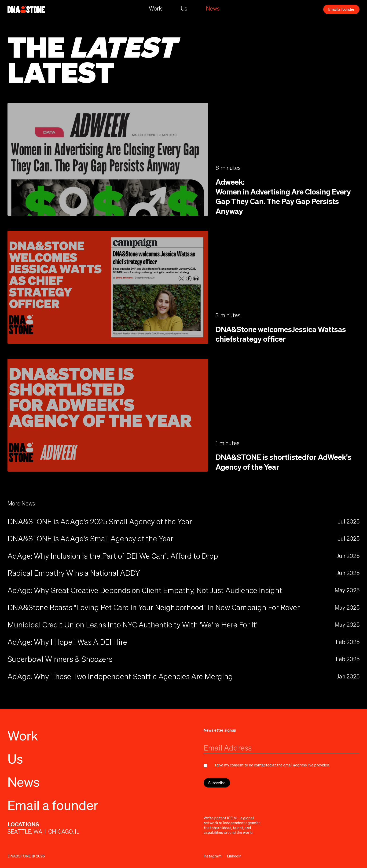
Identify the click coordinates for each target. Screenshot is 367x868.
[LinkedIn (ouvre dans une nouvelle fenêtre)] (234, 856)
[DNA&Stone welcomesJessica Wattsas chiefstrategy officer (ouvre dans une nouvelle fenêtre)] (108, 287)
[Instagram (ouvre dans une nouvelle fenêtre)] (213, 856)
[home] (26, 9)
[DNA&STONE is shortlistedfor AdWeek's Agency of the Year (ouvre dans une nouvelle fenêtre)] (108, 415)
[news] (183, 556)
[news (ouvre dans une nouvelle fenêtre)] (183, 521)
